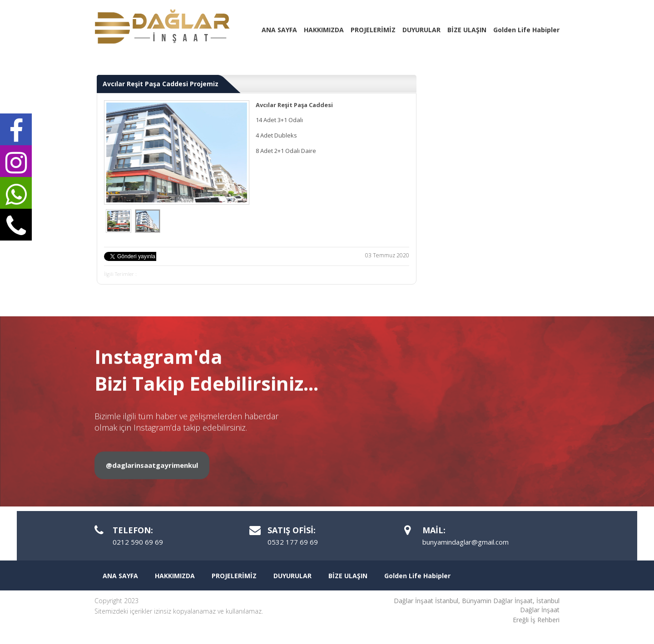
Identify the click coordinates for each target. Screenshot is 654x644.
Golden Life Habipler (526, 30)
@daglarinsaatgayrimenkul (152, 501)
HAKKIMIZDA (324, 30)
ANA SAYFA (279, 30)
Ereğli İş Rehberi (536, 620)
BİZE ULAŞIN (467, 30)
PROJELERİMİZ (373, 30)
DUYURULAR (421, 30)
